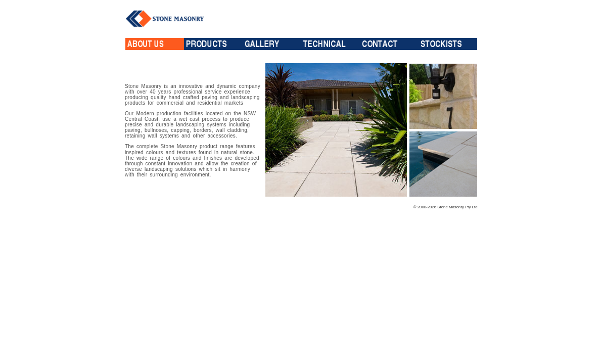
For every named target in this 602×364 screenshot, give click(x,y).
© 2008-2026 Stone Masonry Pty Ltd (446, 207)
